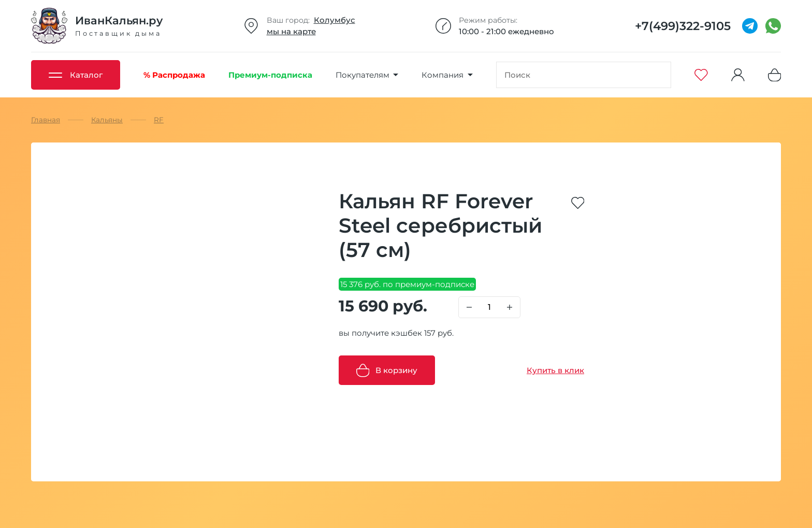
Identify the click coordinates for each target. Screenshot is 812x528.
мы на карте (291, 31)
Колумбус (335, 20)
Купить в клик (555, 370)
